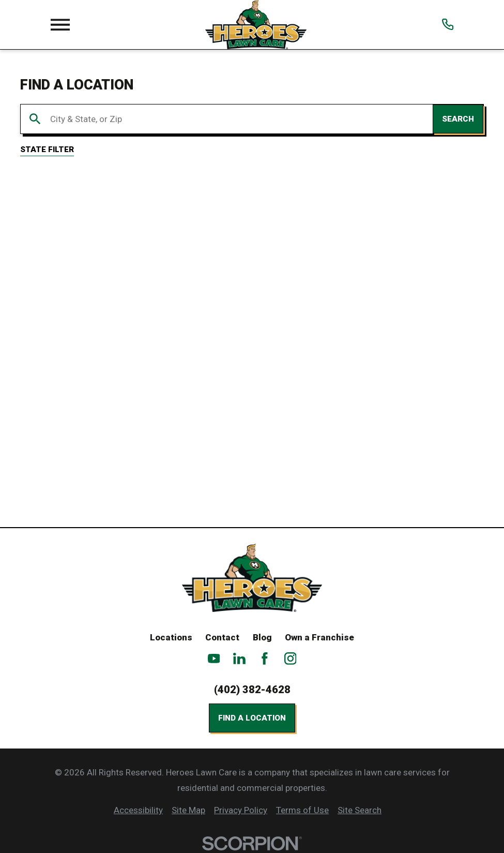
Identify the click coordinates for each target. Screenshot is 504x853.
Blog (262, 637)
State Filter (47, 149)
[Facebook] (265, 659)
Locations (171, 637)
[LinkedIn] (239, 659)
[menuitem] (138, 811)
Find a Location (252, 718)
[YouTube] (214, 659)
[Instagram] (291, 659)
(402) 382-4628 (252, 690)
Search (458, 119)
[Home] (256, 25)
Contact (222, 637)
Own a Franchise (319, 637)
